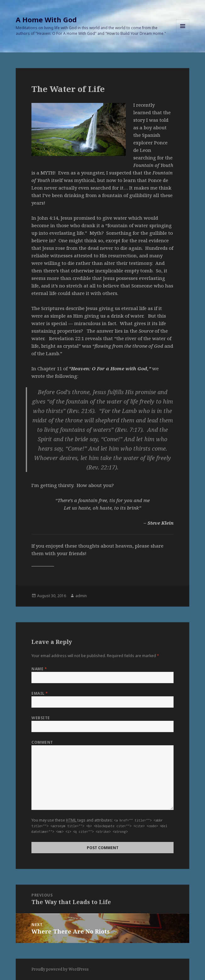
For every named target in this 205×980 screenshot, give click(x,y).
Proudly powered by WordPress (60, 969)
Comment (42, 742)
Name (39, 669)
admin (81, 596)
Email (40, 693)
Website (41, 718)
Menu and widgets (183, 32)
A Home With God (46, 19)
